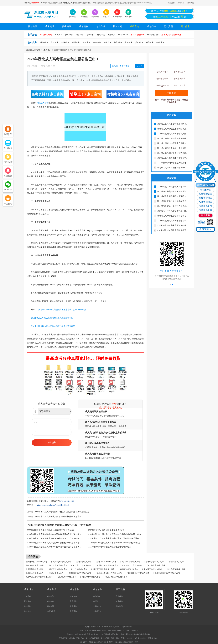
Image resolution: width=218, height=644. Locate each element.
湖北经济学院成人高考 (155, 562)
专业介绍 (101, 26)
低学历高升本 (205, 210)
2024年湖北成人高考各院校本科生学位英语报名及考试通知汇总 (62, 512)
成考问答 (151, 26)
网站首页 (33, 26)
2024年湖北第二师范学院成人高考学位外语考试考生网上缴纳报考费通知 (116, 534)
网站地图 (119, 606)
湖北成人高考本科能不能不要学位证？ (173, 168)
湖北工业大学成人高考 (58, 565)
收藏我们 (190, 3)
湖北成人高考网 (33, 50)
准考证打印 (51, 611)
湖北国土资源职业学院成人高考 (109, 573)
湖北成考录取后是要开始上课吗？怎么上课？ (173, 196)
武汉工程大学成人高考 (58, 569)
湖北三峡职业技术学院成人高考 (167, 573)
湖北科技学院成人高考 (91, 577)
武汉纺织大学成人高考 (131, 562)
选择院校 (28, 606)
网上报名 (185, 26)
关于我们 (119, 596)
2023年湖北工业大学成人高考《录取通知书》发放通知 (58, 517)
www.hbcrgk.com (67, 501)
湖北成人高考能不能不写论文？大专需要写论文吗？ (173, 158)
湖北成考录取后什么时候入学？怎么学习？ (173, 206)
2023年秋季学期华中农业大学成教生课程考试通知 (110, 547)
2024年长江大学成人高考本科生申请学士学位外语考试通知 (113, 538)
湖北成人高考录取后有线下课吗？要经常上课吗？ (173, 124)
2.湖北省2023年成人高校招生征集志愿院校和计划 (50, 318)
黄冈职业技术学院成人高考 (138, 573)
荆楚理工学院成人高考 (153, 569)
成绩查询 (134, 26)
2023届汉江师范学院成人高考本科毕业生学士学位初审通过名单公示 (116, 543)
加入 (140, 66)
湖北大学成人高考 (84, 562)
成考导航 (181, 3)
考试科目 (50, 601)
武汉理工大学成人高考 (82, 565)
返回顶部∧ (206, 229)
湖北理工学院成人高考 (35, 573)
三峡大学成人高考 (56, 573)
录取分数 (73, 601)
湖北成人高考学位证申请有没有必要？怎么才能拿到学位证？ (173, 129)
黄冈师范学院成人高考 (129, 569)
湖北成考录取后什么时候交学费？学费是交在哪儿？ (173, 201)
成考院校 (84, 26)
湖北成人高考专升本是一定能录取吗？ (173, 148)
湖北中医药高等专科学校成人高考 (39, 577)
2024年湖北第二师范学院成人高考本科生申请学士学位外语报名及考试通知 (55, 538)
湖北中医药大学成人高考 (106, 562)
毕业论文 (96, 601)
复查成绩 (73, 606)
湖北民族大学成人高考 (67, 577)
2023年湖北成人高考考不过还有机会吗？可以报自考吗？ (173, 221)
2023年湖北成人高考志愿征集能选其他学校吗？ (173, 230)
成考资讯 (50, 26)
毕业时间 (96, 596)
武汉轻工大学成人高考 (133, 565)
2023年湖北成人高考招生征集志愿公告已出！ (108, 530)
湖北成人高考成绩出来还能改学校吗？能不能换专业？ (173, 153)
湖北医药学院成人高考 (35, 569)
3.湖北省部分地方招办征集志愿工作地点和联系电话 (51, 326)
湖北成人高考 (43, 103)
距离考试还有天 (169, 17)
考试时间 (50, 596)
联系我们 (119, 601)
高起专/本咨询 (205, 194)
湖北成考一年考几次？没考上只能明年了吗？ (173, 211)
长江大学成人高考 (80, 569)
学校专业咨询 (205, 198)
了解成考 (28, 596)
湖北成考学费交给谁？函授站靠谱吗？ (173, 192)
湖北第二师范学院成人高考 (107, 565)
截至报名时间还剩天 (169, 11)
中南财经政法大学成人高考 (36, 562)
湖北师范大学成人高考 (156, 565)
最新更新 (171, 3)
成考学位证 (97, 611)
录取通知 (73, 611)
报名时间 (117, 26)
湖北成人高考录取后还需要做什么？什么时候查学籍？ (173, 216)
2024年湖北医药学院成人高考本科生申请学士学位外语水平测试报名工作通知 (55, 547)
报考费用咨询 (205, 202)
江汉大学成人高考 (176, 562)
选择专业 (28, 611)
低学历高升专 (205, 206)
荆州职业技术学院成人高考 (80, 573)
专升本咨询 (205, 190)
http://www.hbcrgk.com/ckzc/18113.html (53, 505)
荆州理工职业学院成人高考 (104, 569)
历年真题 (168, 26)
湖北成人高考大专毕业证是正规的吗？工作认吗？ (173, 139)
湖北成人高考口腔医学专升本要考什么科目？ (173, 143)
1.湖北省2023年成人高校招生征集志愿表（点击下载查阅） (62, 310)
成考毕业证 (97, 606)
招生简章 (67, 26)
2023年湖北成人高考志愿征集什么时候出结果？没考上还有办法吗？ (173, 226)
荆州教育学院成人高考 (176, 569)
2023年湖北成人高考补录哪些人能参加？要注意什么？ (173, 134)
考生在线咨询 (205, 185)
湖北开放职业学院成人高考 (116, 577)
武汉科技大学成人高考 (62, 562)
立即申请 (172, 93)
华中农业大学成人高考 (35, 565)
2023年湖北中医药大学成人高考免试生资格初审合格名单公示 (53, 543)
